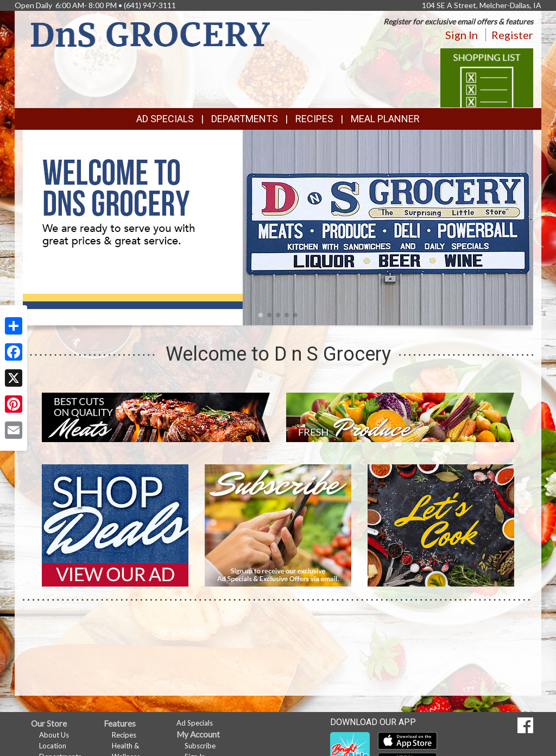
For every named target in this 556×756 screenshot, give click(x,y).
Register (512, 35)
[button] (261, 315)
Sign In (462, 35)
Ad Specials (165, 119)
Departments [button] (245, 119)
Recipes (314, 119)
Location (53, 746)
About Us (54, 735)
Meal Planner (385, 119)
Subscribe (200, 746)
